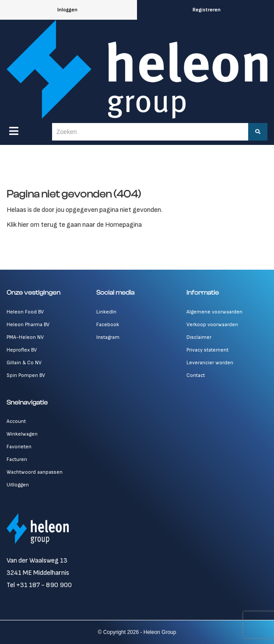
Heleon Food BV (25, 312)
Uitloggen (18, 485)
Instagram (108, 337)
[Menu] (14, 131)
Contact (196, 375)
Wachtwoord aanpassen (35, 472)
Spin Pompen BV (26, 375)
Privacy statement (207, 350)
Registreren (207, 10)
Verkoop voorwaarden (212, 325)
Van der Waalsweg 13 (37, 561)
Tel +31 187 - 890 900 (39, 585)
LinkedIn (106, 312)
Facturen (17, 459)
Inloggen (67, 10)
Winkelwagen (22, 434)
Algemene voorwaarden (214, 312)
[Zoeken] (258, 132)
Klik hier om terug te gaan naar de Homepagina (74, 225)
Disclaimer (199, 337)
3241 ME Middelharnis (38, 573)
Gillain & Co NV (24, 363)
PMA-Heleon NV (25, 337)
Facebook (108, 325)
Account (16, 421)
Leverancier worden (210, 363)
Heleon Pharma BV (28, 325)
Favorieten (19, 447)
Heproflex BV (22, 350)
